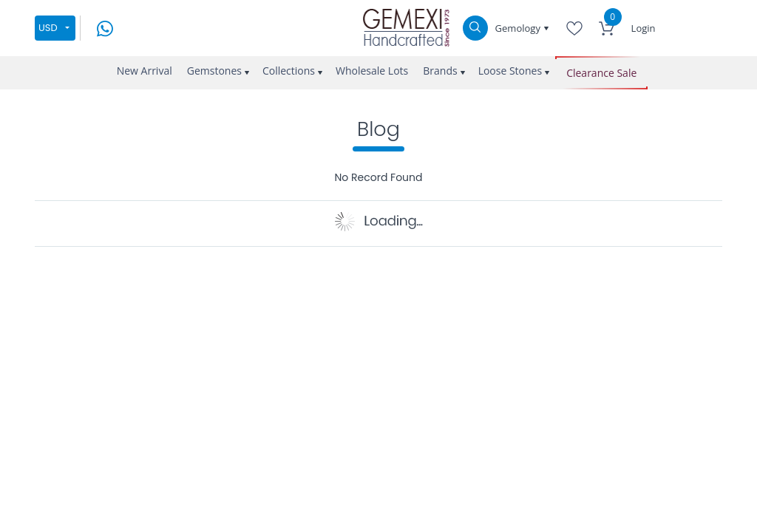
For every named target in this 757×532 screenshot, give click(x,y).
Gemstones (214, 71)
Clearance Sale (601, 73)
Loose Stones (510, 71)
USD (48, 28)
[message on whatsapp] (105, 27)
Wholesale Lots (372, 71)
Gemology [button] (519, 28)
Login (644, 28)
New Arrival (145, 71)
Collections (289, 71)
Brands (440, 71)
